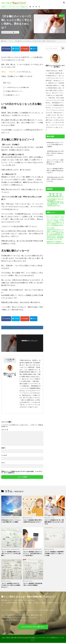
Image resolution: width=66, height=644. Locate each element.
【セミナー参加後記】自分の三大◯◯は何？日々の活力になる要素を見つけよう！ (11, 586)
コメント (5, 430)
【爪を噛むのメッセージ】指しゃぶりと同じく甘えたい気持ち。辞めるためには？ (35, 41)
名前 (3, 448)
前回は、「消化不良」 (9, 72)
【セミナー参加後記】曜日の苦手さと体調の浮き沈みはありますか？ (55, 171)
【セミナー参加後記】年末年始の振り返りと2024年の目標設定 (33, 585)
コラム (16, 32)
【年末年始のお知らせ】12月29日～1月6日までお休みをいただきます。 (55, 179)
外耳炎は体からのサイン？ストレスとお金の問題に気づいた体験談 (55, 144)
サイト (3, 463)
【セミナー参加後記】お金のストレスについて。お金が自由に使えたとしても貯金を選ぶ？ (33, 554)
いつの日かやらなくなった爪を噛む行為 (16, 87)
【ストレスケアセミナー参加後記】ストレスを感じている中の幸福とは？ (55, 162)
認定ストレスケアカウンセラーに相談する (14, 7)
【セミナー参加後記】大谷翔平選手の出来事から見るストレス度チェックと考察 (54, 554)
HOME (5, 41)
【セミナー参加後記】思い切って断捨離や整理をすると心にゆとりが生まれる (54, 522)
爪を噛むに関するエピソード (13, 91)
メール (4, 455)
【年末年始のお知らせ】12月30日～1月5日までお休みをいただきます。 (55, 153)
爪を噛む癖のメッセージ (11, 95)
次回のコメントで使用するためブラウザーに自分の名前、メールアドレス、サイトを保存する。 (22, 472)
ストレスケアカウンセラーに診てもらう (33, 628)
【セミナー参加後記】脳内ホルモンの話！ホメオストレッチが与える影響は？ (11, 554)
